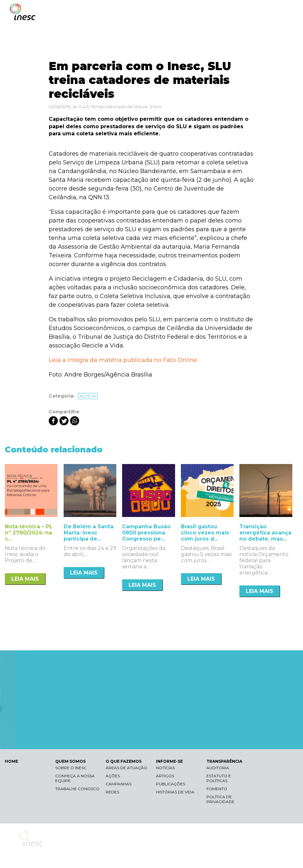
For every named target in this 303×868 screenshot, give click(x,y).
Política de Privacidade (220, 799)
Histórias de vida (175, 792)
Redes (112, 792)
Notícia (88, 396)
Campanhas (119, 784)
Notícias (165, 768)
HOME (11, 761)
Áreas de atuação (126, 768)
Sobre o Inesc (71, 768)
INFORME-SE (169, 761)
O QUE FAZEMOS (124, 761)
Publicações (171, 784)
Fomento (217, 789)
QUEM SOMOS (70, 761)
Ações (113, 776)
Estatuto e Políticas (219, 778)
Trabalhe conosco (77, 789)
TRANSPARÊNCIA (224, 761)
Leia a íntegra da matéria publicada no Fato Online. (123, 360)
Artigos (165, 776)
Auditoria (218, 768)
